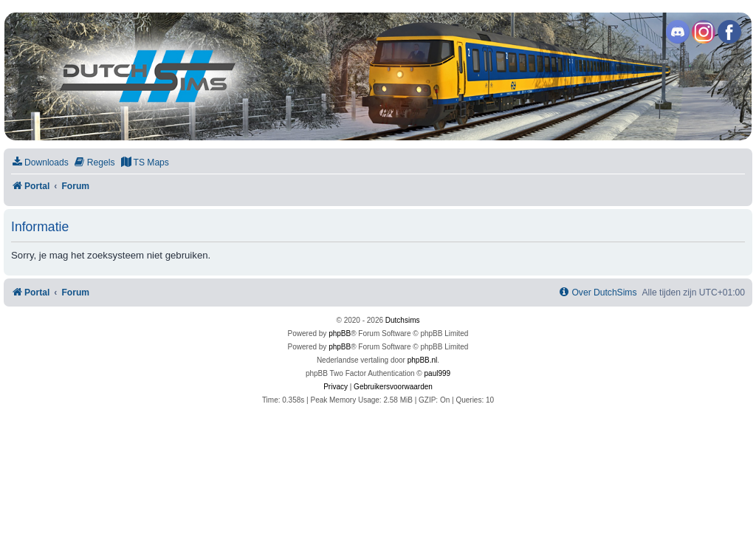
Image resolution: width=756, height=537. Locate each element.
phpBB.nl (423, 360)
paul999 (438, 373)
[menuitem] (40, 163)
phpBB (340, 334)
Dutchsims (403, 320)
